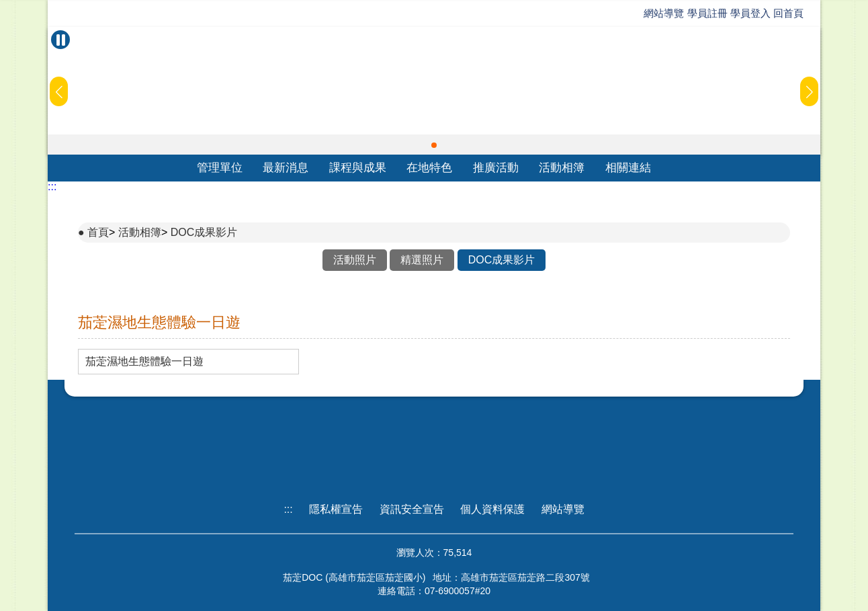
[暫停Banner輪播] (60, 40)
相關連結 (628, 168)
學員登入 (750, 13)
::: (52, 187)
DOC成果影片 (204, 232)
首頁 (98, 232)
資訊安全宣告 (412, 509)
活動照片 (355, 260)
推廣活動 (496, 168)
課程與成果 (358, 168)
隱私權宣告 (336, 509)
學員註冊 (707, 13)
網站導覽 (664, 13)
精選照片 (422, 260)
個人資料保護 (492, 509)
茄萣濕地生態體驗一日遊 (144, 362)
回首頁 (788, 13)
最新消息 (286, 168)
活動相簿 (562, 168)
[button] (434, 145)
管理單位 (220, 168)
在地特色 (429, 168)
